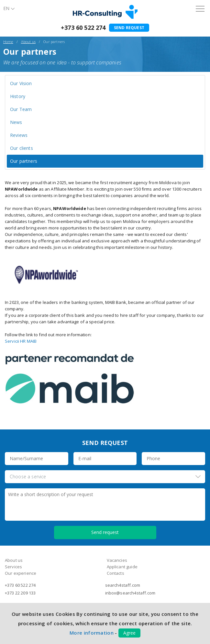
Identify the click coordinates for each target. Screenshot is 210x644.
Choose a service (28, 477)
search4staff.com (123, 585)
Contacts (116, 573)
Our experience (21, 573)
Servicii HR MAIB (21, 341)
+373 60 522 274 (83, 28)
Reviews (19, 135)
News (16, 122)
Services (13, 567)
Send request (129, 28)
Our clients (22, 148)
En (6, 8)
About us (28, 42)
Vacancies (117, 560)
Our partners (24, 161)
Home (8, 42)
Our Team (21, 109)
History (18, 96)
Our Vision (21, 83)
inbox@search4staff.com (130, 593)
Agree (129, 633)
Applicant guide (122, 567)
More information (92, 633)
